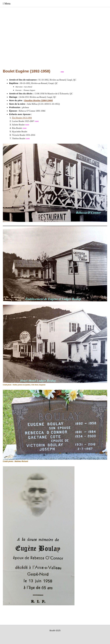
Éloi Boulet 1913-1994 (22, 118)
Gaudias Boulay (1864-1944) (38, 100)
